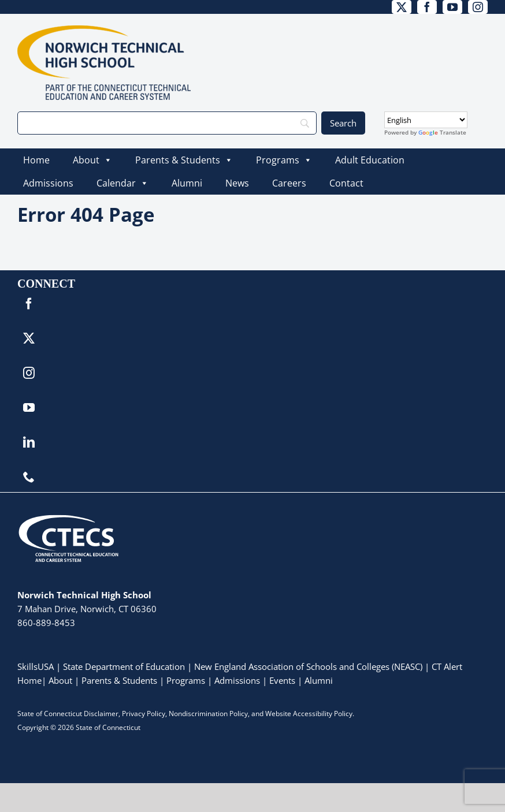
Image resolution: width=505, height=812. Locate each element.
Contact (346, 183)
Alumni (187, 183)
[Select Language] (426, 120)
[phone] (29, 477)
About (92, 160)
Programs (284, 160)
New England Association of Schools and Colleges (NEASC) (308, 666)
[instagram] (478, 7)
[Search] (167, 123)
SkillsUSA (37, 666)
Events (282, 680)
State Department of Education (124, 666)
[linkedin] (29, 442)
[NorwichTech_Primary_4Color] (104, 30)
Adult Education (370, 160)
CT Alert (447, 666)
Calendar (122, 183)
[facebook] (427, 7)
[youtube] (452, 7)
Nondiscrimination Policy (208, 714)
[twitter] (402, 7)
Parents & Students (184, 160)
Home (36, 160)
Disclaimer (101, 714)
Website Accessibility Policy (309, 714)
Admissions (48, 183)
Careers (289, 183)
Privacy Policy (144, 714)
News (237, 183)
